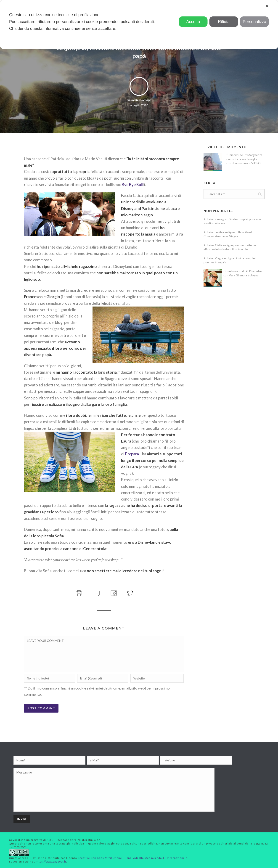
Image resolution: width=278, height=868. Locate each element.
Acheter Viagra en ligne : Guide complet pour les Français (230, 260)
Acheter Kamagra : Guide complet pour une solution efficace (232, 221)
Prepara (132, 454)
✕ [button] (267, 6)
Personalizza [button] (254, 22)
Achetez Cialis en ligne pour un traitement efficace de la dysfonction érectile (231, 247)
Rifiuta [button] (224, 22)
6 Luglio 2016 (139, 105)
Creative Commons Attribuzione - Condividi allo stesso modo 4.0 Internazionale (133, 858)
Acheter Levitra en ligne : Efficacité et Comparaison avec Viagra (228, 234)
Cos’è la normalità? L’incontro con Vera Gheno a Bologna (243, 273)
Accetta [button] (193, 22)
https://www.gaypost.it (51, 861)
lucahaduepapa (141, 100)
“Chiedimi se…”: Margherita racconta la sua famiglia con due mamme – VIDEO (244, 159)
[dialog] (139, 25)
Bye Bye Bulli (133, 185)
